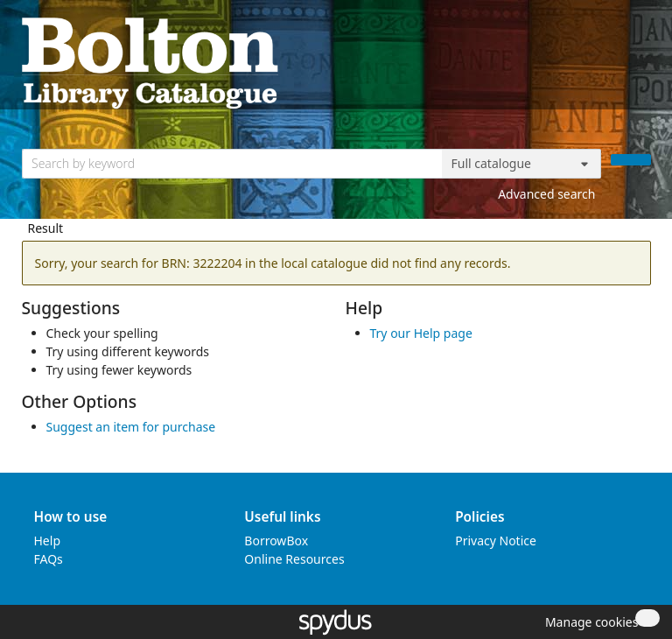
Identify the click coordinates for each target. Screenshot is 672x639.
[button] (589, 622)
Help (48, 541)
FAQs (49, 559)
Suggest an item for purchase (131, 427)
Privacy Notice (496, 541)
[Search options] (521, 164)
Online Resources (294, 559)
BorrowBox (276, 541)
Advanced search (546, 194)
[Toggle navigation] (642, 62)
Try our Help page (421, 333)
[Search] (631, 160)
